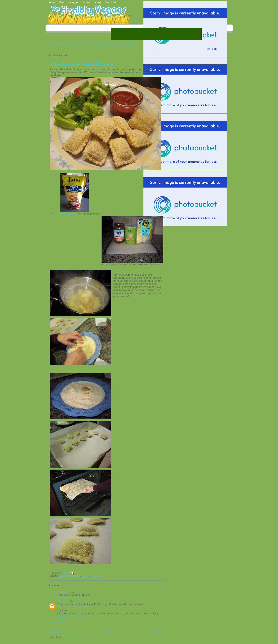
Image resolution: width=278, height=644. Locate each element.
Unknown (62, 601)
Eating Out (73, 2)
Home (52, 2)
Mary (66, 573)
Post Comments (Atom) (75, 637)
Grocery (97, 2)
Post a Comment (57, 622)
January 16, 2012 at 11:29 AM (72, 616)
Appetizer (65, 576)
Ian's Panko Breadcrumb (65, 214)
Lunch (85, 576)
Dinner (76, 576)
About (62, 2)
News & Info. (111, 2)
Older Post (158, 632)
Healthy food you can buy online (113, 43)
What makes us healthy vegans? (69, 43)
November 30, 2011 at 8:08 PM (73, 607)
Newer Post (54, 632)
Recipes (86, 2)
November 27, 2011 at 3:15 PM (73, 598)
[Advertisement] (156, 34)
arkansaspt (63, 592)
